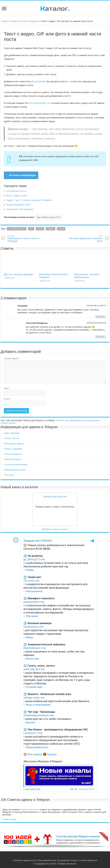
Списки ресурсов (13, 459)
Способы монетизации (16, 464)
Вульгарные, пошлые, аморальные (87, 276)
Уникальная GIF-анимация (20, 209)
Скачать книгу (9, 819)
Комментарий (12, 358)
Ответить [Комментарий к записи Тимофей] (100, 317)
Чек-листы (10, 475)
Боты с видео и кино (17, 196)
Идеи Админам (12, 433)
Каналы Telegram (10, 21)
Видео (51, 229)
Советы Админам (30, 21)
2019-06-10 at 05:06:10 (96, 323)
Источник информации (21, 175)
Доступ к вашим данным (18, 274)
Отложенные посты (16, 191)
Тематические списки (15, 470)
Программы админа (14, 444)
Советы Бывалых (13, 454)
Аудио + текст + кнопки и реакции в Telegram (29, 200)
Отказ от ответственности (84, 860)
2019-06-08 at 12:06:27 (96, 306)
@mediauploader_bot (40, 103)
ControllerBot (17, 229)
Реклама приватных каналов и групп (85, 239)
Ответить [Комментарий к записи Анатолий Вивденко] (100, 337)
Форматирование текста (19, 205)
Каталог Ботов (11, 438)
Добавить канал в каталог (55, 529)
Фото (61, 229)
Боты (40, 229)
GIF (31, 229)
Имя (7, 388)
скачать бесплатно (30, 810)
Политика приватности (24, 860)
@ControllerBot (39, 81)
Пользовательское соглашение (53, 860)
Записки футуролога (55, 496)
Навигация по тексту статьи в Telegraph (25, 239)
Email (7, 399)
